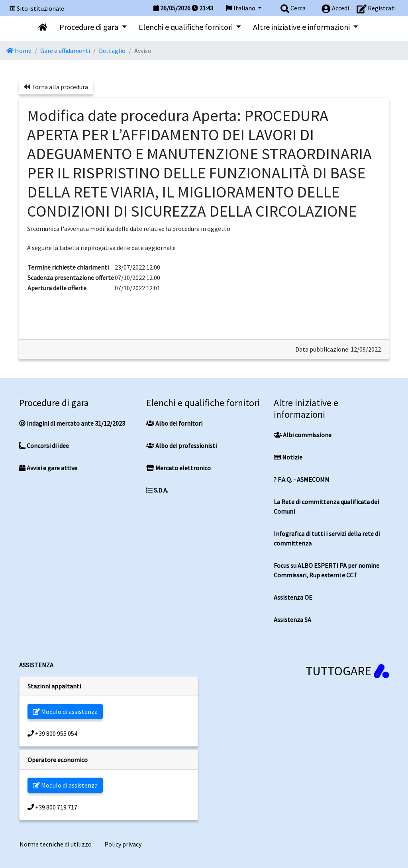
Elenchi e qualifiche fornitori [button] (186, 27)
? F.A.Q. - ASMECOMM (302, 479)
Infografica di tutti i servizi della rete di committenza (327, 538)
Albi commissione (303, 435)
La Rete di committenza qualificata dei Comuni (326, 506)
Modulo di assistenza (65, 712)
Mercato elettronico (178, 468)
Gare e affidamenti (65, 51)
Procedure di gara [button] (90, 27)
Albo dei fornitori (174, 423)
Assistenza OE (293, 597)
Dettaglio (112, 51)
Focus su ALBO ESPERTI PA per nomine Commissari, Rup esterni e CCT (327, 570)
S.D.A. (157, 490)
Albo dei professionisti (181, 446)
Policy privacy (123, 844)
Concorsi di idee (44, 446)
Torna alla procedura (56, 87)
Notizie (288, 457)
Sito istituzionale (40, 8)
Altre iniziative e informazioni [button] (302, 27)
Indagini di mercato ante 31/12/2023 (72, 423)
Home (19, 51)
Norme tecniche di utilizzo (56, 844)
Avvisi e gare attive (48, 468)
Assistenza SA (292, 620)
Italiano (241, 8)
